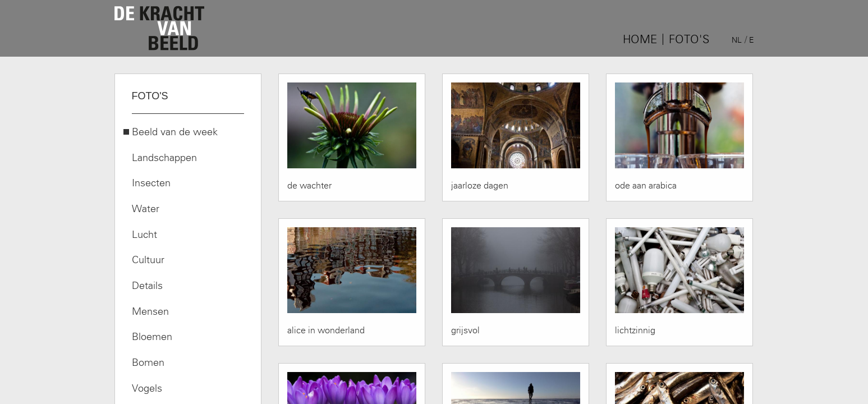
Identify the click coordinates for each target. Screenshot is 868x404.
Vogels (147, 388)
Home (640, 39)
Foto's (689, 39)
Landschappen (164, 158)
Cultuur (148, 260)
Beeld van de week (175, 132)
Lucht (144, 235)
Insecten (151, 183)
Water (146, 209)
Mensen (150, 311)
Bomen (148, 362)
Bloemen (152, 337)
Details (147, 286)
